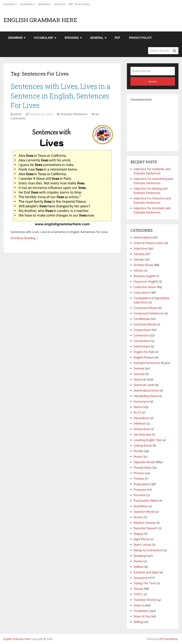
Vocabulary (26, 4)
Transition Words (144, 600)
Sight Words (141, 539)
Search (175, 51)
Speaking (43, 4)
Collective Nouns (145, 287)
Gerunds (139, 374)
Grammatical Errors (146, 391)
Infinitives (140, 424)
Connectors (141, 335)
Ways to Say (142, 616)
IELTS (137, 413)
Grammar (9, 4)
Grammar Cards (144, 385)
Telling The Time (145, 583)
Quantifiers (140, 506)
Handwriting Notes (146, 396)
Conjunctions (142, 330)
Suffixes (139, 567)
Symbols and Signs (146, 572)
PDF (71, 4)
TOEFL (138, 594)
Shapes (138, 534)
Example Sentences (74, 114)
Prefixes (139, 479)
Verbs (137, 605)
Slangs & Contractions (148, 550)
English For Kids (144, 352)
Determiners (142, 346)
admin (17, 114)
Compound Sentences (148, 313)
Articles (138, 271)
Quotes (138, 517)
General (59, 4)
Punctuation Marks (146, 501)
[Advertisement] (156, 124)
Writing (138, 622)
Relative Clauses (145, 523)
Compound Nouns (146, 308)
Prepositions (142, 484)
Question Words (144, 512)
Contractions (142, 341)
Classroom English (146, 282)
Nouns (138, 457)
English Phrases (144, 357)
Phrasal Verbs (142, 468)
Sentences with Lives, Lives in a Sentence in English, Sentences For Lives (61, 96)
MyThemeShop (169, 639)
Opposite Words (144, 462)
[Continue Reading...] (24, 238)
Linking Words (143, 446)
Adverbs (139, 254)
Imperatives (141, 418)
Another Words (143, 265)
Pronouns (140, 490)
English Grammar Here (40, 20)
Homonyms (141, 402)
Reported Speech (145, 528)
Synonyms (140, 578)
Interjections (142, 429)
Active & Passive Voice (149, 243)
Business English (144, 276)
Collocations (142, 293)
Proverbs (140, 495)
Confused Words (145, 324)
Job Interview (142, 435)
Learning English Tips (148, 440)
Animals (139, 260)
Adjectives (141, 249)
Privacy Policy (82, 4)
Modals (138, 451)
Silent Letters (142, 545)
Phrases (139, 473)
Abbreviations (143, 238)
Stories (138, 561)
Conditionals (142, 319)
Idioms (138, 407)
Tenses (138, 589)
